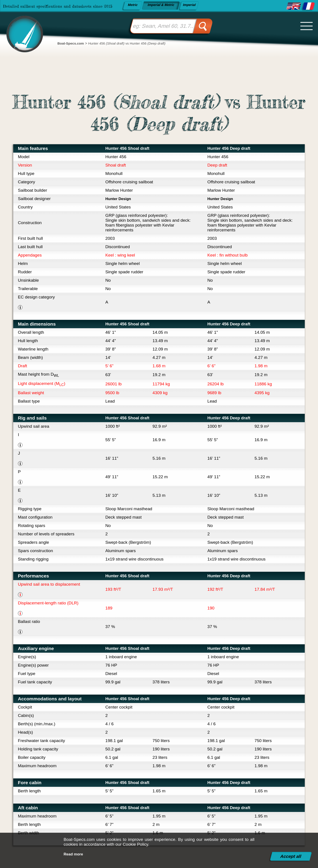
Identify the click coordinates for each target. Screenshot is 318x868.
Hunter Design (120, 199)
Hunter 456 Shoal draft (130, 148)
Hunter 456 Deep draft (232, 148)
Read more (75, 854)
